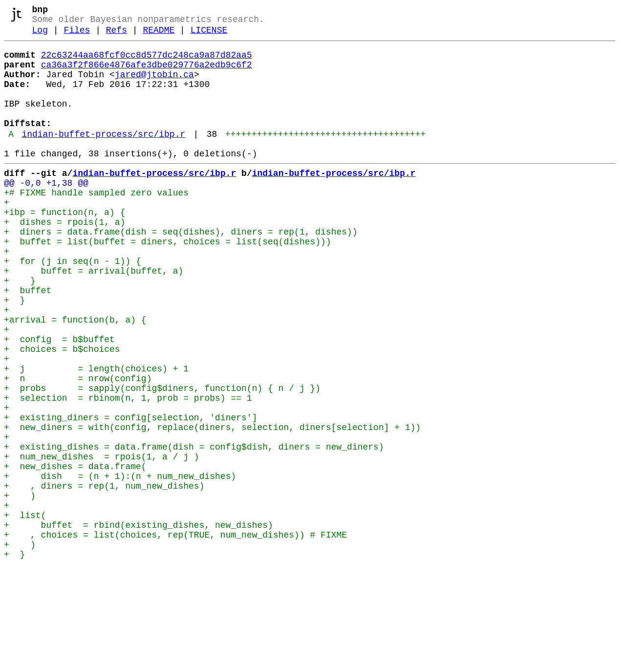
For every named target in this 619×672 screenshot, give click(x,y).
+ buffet (28, 341)
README (159, 35)
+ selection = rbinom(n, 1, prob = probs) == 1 (128, 470)
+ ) (20, 587)
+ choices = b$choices (62, 411)
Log (40, 35)
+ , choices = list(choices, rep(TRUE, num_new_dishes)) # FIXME (175, 634)
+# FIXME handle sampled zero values (96, 223)
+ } (20, 329)
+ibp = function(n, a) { (64, 247)
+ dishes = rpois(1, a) (64, 259)
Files (77, 35)
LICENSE (209, 35)
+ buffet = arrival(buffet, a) (94, 317)
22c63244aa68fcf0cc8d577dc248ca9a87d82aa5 (147, 62)
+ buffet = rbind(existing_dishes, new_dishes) (139, 622)
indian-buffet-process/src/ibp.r (103, 157)
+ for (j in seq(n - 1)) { (73, 305)
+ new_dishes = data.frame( (75, 552)
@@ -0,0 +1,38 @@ (46, 212)
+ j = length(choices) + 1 (96, 434)
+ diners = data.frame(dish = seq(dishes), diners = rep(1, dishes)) (181, 270)
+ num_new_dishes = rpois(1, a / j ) (102, 540)
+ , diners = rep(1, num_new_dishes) (104, 575)
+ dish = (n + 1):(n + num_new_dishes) (120, 564)
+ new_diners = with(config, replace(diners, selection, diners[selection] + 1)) (212, 505)
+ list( (25, 610)
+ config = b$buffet (59, 399)
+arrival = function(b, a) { (75, 376)
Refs (117, 35)
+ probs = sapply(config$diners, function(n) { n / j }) (162, 458)
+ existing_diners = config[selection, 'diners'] (130, 493)
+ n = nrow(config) (78, 446)
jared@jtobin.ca (154, 86)
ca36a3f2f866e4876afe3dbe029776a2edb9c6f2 (147, 74)
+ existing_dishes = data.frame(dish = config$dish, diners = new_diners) (194, 528)
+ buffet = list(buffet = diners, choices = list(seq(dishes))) (168, 282)
